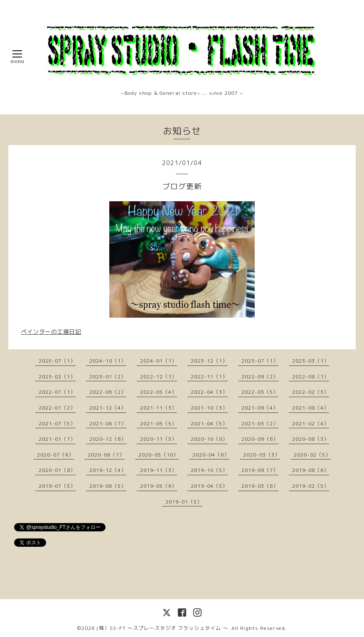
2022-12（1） (159, 377)
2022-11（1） (209, 377)
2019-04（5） (209, 486)
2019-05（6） (159, 486)
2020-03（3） (262, 455)
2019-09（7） (260, 470)
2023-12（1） (209, 361)
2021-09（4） (260, 408)
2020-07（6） (55, 455)
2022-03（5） (260, 392)
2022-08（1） (311, 377)
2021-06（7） (108, 423)
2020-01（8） (57, 470)
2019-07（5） (57, 486)
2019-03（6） (260, 486)
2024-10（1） (108, 361)
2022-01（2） (57, 408)
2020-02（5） (312, 455)
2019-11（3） (159, 470)
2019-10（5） (209, 470)
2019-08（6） (311, 470)
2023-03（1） (311, 361)
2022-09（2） (260, 377)
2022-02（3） (311, 392)
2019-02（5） (311, 486)
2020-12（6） (108, 439)
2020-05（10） (159, 455)
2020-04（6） (211, 455)
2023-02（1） (57, 377)
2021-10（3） (209, 408)
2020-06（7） (106, 455)
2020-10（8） (209, 439)
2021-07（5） (57, 423)
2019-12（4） (108, 470)
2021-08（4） (311, 408)
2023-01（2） (108, 377)
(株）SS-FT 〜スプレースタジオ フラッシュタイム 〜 (162, 628)
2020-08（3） (311, 439)
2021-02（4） (311, 423)
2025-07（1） (57, 361)
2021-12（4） (108, 408)
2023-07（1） (260, 361)
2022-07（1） (57, 392)
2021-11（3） (159, 408)
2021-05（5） (159, 423)
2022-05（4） (159, 392)
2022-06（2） (108, 392)
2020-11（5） (159, 439)
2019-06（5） (108, 486)
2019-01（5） (184, 502)
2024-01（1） (159, 361)
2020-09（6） (260, 439)
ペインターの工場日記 (51, 332)
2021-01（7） (57, 439)
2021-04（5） (209, 423)
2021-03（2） (260, 423)
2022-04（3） (209, 392)
